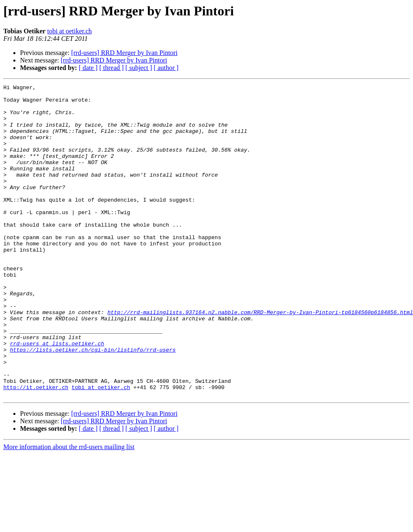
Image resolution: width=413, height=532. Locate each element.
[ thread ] (111, 68)
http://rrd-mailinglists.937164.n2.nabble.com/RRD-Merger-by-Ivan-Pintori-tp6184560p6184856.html (260, 358)
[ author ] (166, 68)
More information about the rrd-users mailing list (69, 509)
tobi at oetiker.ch (69, 31)
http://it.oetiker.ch (36, 448)
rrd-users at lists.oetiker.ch (57, 396)
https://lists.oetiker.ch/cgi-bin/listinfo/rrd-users (93, 403)
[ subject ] (139, 68)
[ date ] (88, 68)
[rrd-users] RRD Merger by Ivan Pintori (124, 53)
